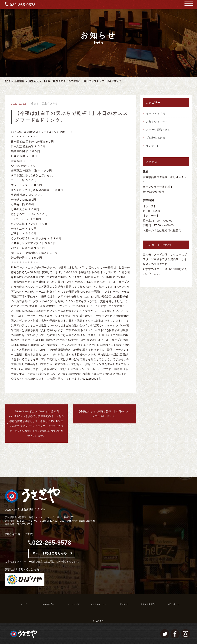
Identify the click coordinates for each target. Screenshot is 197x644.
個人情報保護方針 (149, 604)
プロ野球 (156, 138)
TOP (8, 81)
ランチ (154, 146)
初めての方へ (49, 604)
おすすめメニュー (98, 604)
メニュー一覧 (74, 604)
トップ (24, 604)
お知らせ (34, 81)
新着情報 (19, 81)
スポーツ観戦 (159, 130)
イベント (156, 113)
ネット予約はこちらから (50, 553)
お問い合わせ (174, 604)
